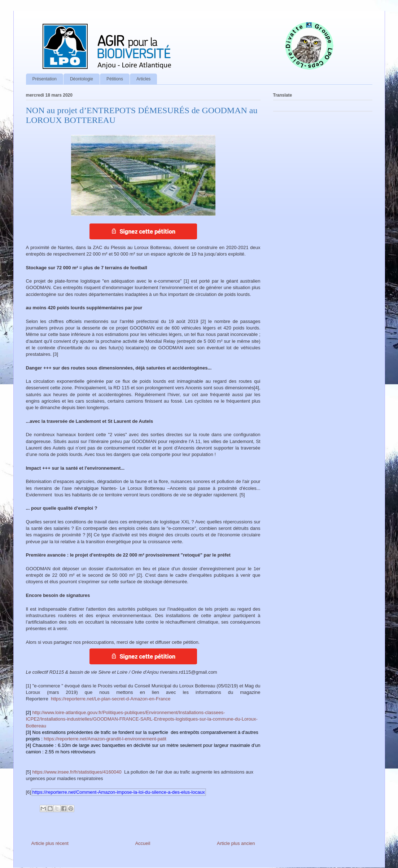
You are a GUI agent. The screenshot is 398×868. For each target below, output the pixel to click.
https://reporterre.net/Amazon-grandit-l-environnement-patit (105, 739)
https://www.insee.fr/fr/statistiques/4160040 (77, 772)
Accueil (143, 843)
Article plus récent (50, 843)
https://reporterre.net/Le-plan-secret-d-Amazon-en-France (111, 699)
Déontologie (82, 79)
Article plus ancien (236, 843)
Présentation (45, 79)
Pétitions (115, 79)
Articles (143, 79)
